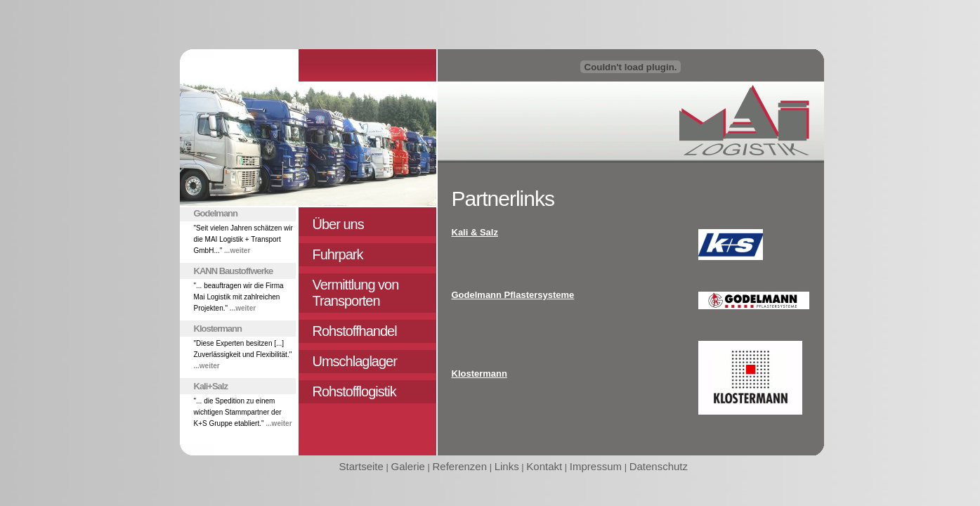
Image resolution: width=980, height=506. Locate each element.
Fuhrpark (338, 254)
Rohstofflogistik (354, 391)
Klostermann (479, 374)
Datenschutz (659, 466)
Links (507, 466)
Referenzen (459, 466)
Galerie (408, 466)
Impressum (596, 466)
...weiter (237, 251)
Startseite (361, 466)
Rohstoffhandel (355, 331)
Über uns (338, 224)
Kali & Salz (475, 232)
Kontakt (544, 466)
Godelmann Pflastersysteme (513, 295)
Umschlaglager (355, 361)
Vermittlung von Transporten (356, 293)
